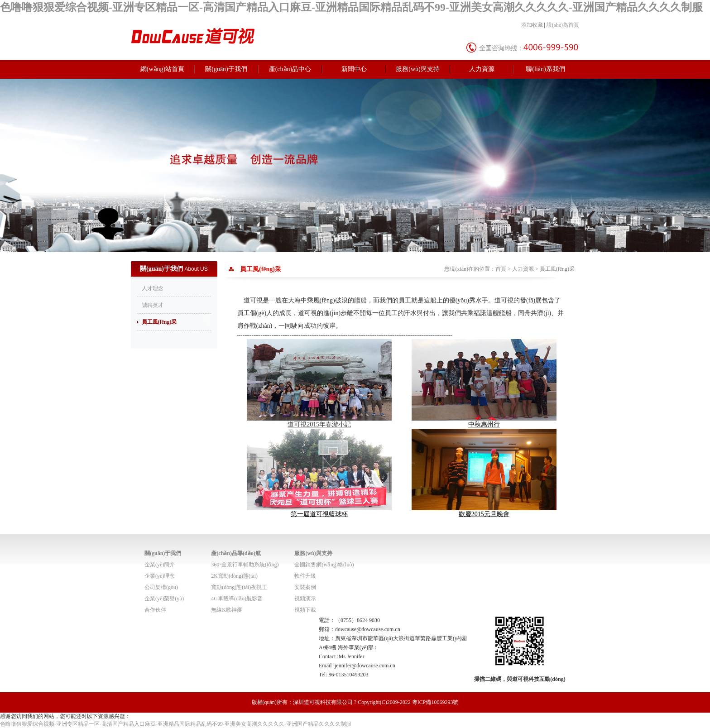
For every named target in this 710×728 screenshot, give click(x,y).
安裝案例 (305, 587)
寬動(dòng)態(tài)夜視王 (239, 587)
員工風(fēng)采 (159, 322)
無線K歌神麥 (227, 610)
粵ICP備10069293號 (435, 702)
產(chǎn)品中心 (290, 69)
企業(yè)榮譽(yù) (164, 599)
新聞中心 (354, 69)
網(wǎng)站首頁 (162, 69)
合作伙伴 (155, 610)
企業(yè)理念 (160, 576)
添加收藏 (532, 25)
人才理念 (153, 288)
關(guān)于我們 (226, 69)
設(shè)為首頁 (563, 25)
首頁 (501, 269)
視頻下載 (305, 610)
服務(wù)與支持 (417, 69)
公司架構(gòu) (161, 587)
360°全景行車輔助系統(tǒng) (245, 565)
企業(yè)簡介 (160, 565)
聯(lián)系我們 (545, 69)
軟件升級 (305, 576)
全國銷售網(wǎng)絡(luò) (324, 565)
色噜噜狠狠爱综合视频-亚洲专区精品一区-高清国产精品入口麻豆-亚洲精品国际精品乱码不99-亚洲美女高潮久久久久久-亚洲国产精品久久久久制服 (351, 7)
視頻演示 (305, 599)
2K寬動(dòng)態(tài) (234, 576)
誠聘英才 (153, 305)
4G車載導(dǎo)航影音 (237, 599)
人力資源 (482, 69)
